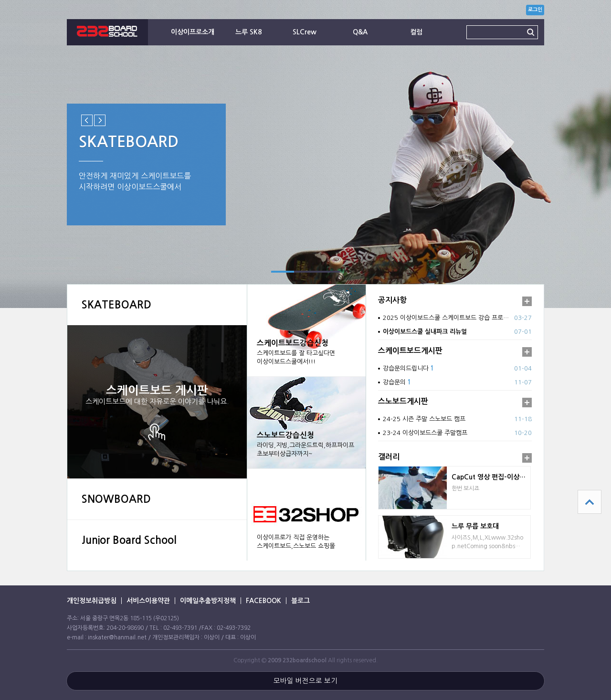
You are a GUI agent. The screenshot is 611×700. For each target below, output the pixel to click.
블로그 (300, 601)
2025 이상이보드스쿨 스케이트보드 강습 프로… (446, 318)
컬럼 (416, 32)
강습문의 (397, 382)
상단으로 (590, 502)
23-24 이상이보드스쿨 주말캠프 (425, 433)
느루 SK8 (249, 32)
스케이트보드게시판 (410, 351)
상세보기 (157, 432)
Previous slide (87, 120)
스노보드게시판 (403, 401)
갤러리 (389, 457)
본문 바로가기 (0, 0)
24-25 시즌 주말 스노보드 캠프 (424, 419)
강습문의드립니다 (408, 368)
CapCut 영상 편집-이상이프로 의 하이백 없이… (491, 477)
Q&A (360, 32)
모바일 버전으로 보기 (305, 681)
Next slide (100, 120)
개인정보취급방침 (92, 601)
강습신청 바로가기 (306, 330)
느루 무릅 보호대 (475, 526)
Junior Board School (129, 540)
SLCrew (305, 32)
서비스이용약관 (148, 601)
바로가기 (306, 515)
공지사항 (392, 300)
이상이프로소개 (193, 32)
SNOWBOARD (116, 499)
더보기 (527, 301)
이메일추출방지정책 (208, 601)
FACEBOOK (263, 601)
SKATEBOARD (116, 305)
